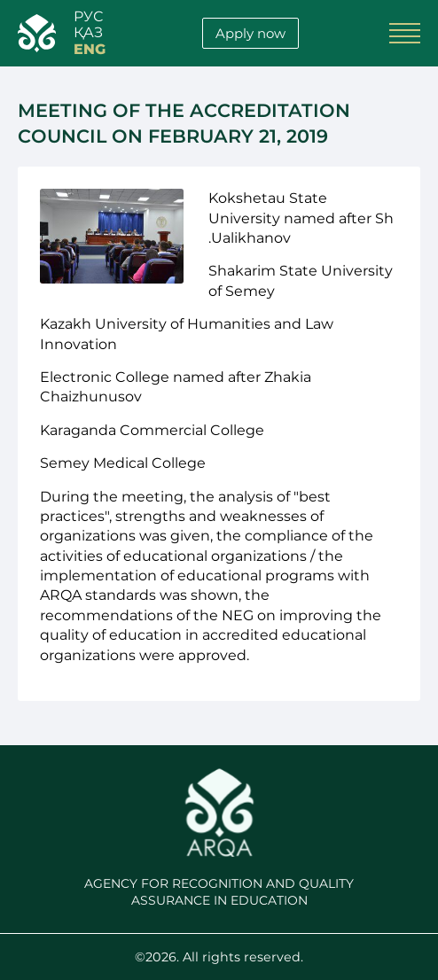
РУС (88, 17)
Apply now (250, 33)
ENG (90, 50)
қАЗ (88, 33)
